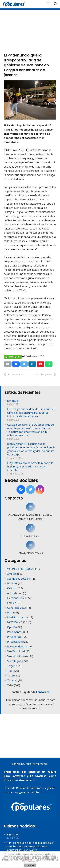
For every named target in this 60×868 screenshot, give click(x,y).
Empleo (12, 603)
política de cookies (31, 860)
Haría (10, 612)
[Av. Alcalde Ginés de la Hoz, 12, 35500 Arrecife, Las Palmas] (30, 507)
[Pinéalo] (40, 364)
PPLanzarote (15, 642)
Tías (10, 671)
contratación (15, 593)
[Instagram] (40, 490)
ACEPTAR (30, 865)
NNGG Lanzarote (18, 617)
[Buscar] (56, 4)
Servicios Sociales (18, 656)
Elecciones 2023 (17, 598)
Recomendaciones (18, 646)
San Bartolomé (16, 651)
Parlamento (14, 632)
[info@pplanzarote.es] (30, 545)
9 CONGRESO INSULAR (21, 569)
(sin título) (13, 401)
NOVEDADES (15, 622)
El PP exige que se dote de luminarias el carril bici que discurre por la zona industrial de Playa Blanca (31, 413)
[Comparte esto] (16, 364)
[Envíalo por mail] (8, 364)
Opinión (12, 627)
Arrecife (12, 574)
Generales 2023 (16, 608)
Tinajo (11, 676)
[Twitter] (30, 490)
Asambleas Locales (18, 579)
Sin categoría (15, 661)
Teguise (12, 666)
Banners (12, 583)
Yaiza (10, 685)
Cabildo (12, 588)
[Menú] (48, 4)
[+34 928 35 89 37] (30, 528)
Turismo (12, 680)
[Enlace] (14, 4)
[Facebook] (21, 490)
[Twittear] (24, 364)
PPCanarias (14, 637)
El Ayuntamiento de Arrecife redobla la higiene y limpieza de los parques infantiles (30, 467)
